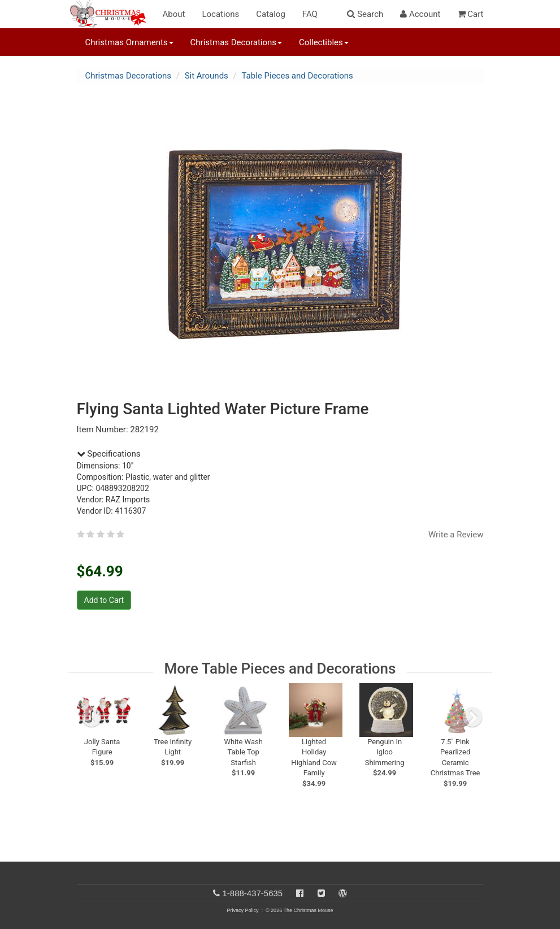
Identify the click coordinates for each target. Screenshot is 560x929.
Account (420, 14)
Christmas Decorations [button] (236, 42)
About (174, 14)
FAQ (310, 14)
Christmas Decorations (128, 76)
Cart (471, 14)
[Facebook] (300, 893)
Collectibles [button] (324, 42)
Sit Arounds (207, 76)
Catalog (271, 14)
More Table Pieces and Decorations (280, 668)
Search (365, 14)
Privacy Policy (242, 910)
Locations (220, 14)
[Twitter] (321, 893)
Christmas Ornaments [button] (129, 42)
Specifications (109, 454)
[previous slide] (92, 717)
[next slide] (472, 717)
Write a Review (456, 535)
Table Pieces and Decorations (298, 76)
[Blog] (343, 893)
